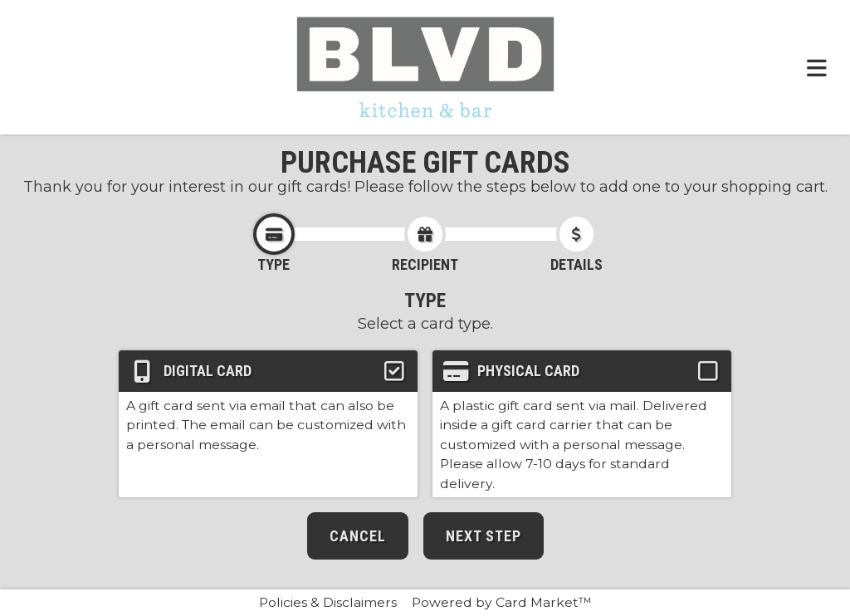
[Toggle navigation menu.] (817, 67)
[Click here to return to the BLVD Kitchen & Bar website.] (425, 67)
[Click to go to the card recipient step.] (425, 234)
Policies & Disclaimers (328, 602)
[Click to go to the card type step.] (274, 234)
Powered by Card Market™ (502, 602)
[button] (268, 424)
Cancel (358, 536)
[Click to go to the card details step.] (577, 234)
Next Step (484, 536)
